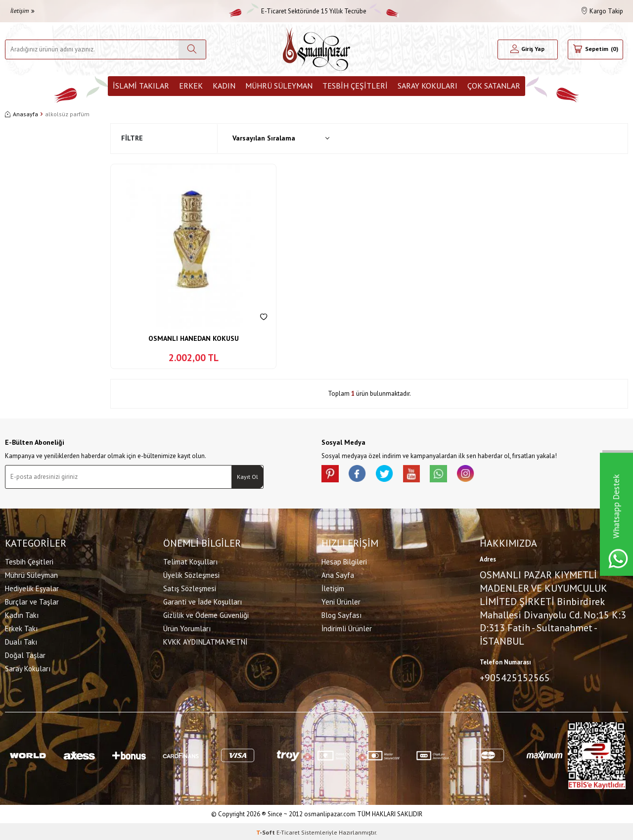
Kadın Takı (22, 614)
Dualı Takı (21, 641)
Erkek (191, 86)
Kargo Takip (602, 11)
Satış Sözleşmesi (190, 587)
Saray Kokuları (428, 86)
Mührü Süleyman (279, 86)
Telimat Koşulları (190, 561)
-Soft (266, 830)
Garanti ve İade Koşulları (203, 601)
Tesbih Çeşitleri (355, 86)
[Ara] (192, 49)
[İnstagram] (480, 475)
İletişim (22, 11)
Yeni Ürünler (341, 601)
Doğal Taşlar (25, 654)
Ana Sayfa (338, 574)
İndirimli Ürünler (347, 628)
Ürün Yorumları (187, 628)
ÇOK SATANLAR (494, 86)
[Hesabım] (528, 49)
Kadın (224, 86)
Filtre (132, 138)
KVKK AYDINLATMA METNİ (205, 641)
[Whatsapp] (450, 475)
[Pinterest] (331, 475)
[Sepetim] (595, 49)
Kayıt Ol (248, 477)
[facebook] (361, 475)
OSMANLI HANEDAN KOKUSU (194, 338)
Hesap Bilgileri (344, 561)
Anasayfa (22, 114)
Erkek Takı (21, 628)
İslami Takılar (141, 86)
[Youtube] (420, 475)
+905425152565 (515, 677)
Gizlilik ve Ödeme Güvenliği (206, 614)
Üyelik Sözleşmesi (191, 574)
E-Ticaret (288, 830)
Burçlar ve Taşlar (32, 601)
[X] (391, 475)
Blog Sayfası (341, 614)
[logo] (316, 49)
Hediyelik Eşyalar (32, 587)
